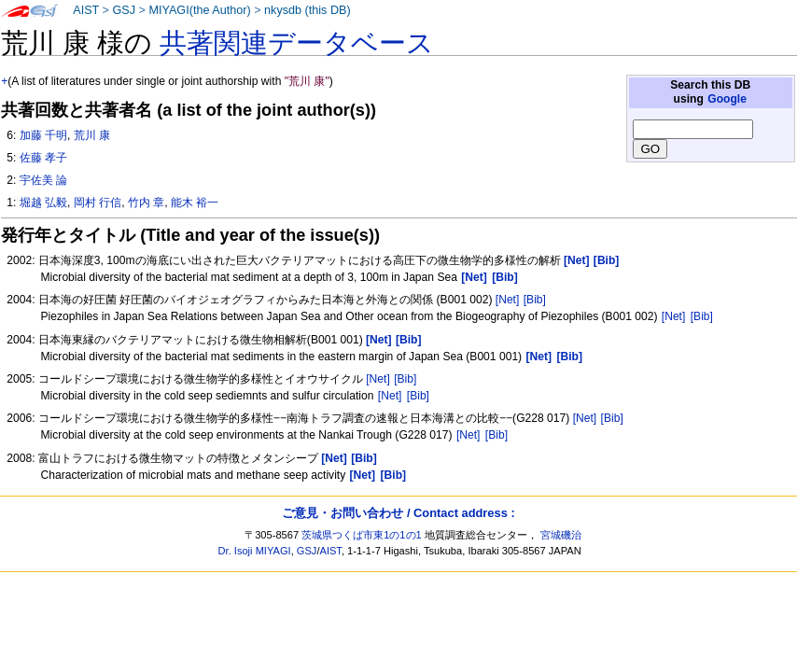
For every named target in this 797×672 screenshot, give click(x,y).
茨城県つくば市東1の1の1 (362, 535)
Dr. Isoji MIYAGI (255, 551)
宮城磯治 (561, 535)
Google (727, 99)
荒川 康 (92, 135)
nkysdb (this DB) (308, 10)
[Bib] (535, 300)
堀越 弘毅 (43, 203)
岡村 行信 (98, 203)
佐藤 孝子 (43, 158)
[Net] (508, 300)
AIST (86, 10)
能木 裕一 (195, 203)
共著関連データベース (297, 43)
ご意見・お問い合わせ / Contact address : (398, 513)
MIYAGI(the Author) (199, 10)
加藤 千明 (43, 135)
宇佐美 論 (43, 180)
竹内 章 (146, 203)
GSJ (124, 10)
